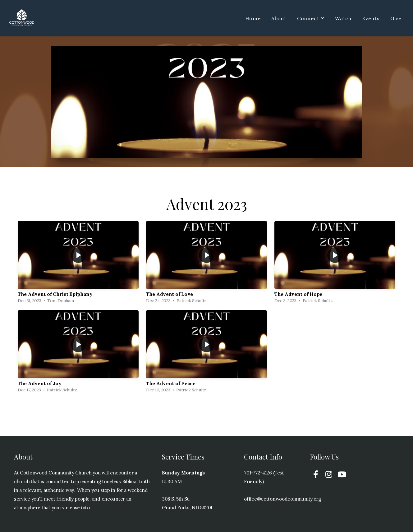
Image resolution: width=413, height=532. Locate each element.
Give (396, 18)
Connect (311, 18)
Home (253, 18)
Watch (343, 18)
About (279, 18)
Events (371, 18)
